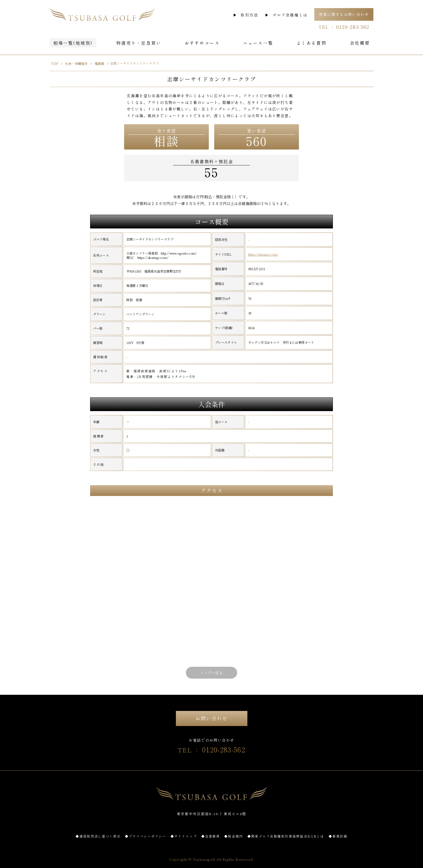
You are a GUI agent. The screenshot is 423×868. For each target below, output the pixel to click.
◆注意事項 (211, 836)
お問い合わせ (212, 718)
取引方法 (249, 15)
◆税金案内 (234, 836)
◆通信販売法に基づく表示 (98, 836)
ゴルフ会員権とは (290, 15)
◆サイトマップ (184, 836)
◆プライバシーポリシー (146, 836)
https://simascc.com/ (263, 254)
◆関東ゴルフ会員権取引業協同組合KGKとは (286, 836)
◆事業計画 (338, 836)
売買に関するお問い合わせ (344, 14)
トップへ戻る (211, 673)
